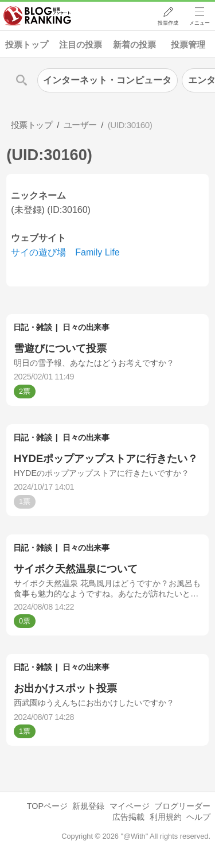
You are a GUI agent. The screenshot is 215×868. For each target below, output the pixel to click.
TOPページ (47, 806)
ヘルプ (198, 817)
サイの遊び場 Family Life (65, 252)
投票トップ (27, 44)
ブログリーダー (182, 806)
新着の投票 (134, 44)
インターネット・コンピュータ (107, 80)
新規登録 (88, 806)
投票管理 (188, 44)
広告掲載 (128, 817)
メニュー (200, 24)
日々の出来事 (86, 327)
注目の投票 (81, 44)
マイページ (130, 806)
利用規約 (166, 817)
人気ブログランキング (38, 17)
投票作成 (167, 24)
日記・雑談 (33, 327)
